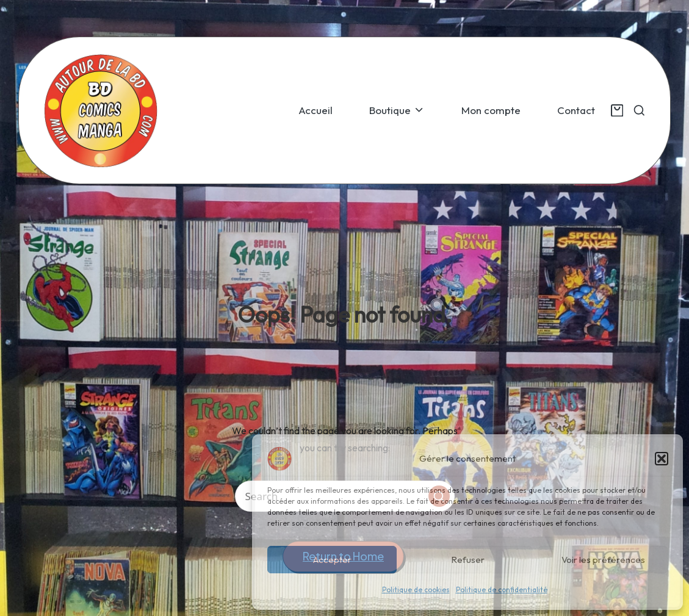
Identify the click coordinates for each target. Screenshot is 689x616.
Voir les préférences (603, 560)
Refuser (468, 560)
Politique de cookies (416, 589)
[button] (662, 459)
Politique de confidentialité (502, 589)
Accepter (332, 560)
